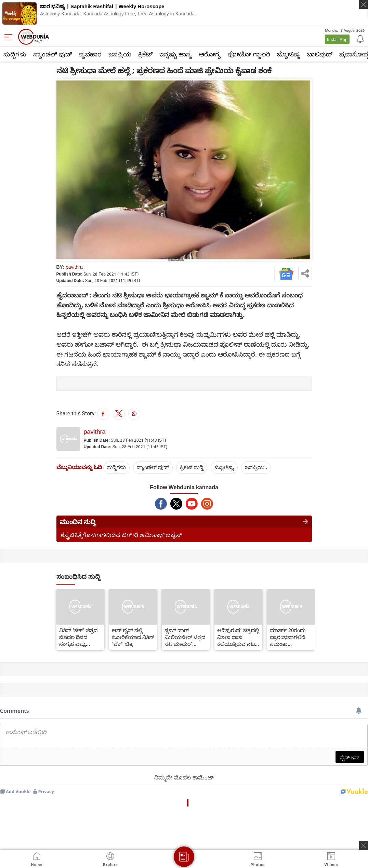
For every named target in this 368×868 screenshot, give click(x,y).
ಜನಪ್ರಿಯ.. (256, 467)
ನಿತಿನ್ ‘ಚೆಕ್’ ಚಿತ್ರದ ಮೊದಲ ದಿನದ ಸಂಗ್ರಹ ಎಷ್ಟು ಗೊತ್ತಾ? (78, 637)
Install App (337, 39)
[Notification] (359, 38)
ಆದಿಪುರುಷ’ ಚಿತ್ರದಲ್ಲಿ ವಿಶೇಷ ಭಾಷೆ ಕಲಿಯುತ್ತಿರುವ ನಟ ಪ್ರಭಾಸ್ (238, 637)
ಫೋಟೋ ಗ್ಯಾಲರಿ (249, 54)
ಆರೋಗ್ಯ (210, 54)
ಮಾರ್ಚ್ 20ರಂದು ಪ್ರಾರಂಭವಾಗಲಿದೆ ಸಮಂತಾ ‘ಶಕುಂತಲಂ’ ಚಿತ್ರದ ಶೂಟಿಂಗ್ (288, 637)
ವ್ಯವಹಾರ (90, 54)
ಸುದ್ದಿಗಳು (15, 54)
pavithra (74, 267)
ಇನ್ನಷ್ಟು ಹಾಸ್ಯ (176, 54)
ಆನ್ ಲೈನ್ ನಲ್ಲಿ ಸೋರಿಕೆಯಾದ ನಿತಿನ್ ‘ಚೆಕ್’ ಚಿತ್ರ (133, 637)
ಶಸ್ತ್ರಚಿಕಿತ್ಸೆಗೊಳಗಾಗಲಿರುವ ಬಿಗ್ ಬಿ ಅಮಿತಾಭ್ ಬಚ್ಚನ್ (121, 535)
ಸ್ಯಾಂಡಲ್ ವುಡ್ (52, 54)
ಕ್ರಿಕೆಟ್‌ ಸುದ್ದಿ (192, 467)
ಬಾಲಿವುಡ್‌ (320, 54)
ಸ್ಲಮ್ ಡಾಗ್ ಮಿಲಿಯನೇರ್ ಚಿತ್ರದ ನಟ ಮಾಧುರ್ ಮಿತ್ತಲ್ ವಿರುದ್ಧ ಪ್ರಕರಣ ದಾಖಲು (185, 637)
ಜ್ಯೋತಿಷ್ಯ (289, 54)
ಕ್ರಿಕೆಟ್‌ (145, 54)
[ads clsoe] (364, 846)
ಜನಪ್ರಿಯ (120, 54)
